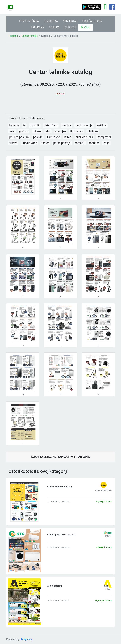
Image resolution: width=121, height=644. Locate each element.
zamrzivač (53, 137)
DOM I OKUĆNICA (29, 21)
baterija (14, 125)
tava (12, 131)
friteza (13, 143)
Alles (108, 589)
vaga (107, 143)
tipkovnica (77, 131)
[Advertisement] (60, 103)
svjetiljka (60, 131)
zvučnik (35, 125)
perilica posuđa (19, 137)
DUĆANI (86, 27)
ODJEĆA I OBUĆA (92, 21)
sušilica (102, 125)
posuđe (38, 137)
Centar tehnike (30, 36)
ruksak (37, 131)
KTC (108, 536)
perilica (66, 125)
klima (68, 137)
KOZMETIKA (51, 21)
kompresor (104, 137)
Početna (13, 36)
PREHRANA (37, 27)
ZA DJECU (70, 27)
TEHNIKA (54, 27)
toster (45, 143)
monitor (94, 143)
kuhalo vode (29, 143)
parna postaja (62, 143)
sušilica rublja (84, 137)
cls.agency (26, 639)
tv (24, 125)
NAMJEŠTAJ (70, 21)
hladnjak (93, 131)
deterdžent (51, 125)
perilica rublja (84, 125)
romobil (80, 143)
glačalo (24, 131)
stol (48, 131)
